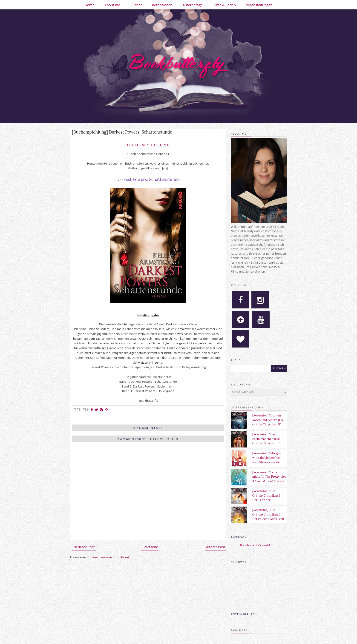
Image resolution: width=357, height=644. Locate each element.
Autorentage (193, 5)
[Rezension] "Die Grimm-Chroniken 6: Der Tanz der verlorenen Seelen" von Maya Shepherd (268, 500)
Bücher (136, 5)
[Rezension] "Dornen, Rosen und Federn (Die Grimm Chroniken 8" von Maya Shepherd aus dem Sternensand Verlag (269, 424)
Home (89, 5)
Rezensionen (162, 5)
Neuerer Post (84, 547)
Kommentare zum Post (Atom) (108, 557)
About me (112, 5)
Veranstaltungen (259, 5)
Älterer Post (216, 547)
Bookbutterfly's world (255, 545)
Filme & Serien (224, 5)
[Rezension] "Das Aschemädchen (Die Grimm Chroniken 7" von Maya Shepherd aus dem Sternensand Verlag (269, 443)
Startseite (150, 547)
